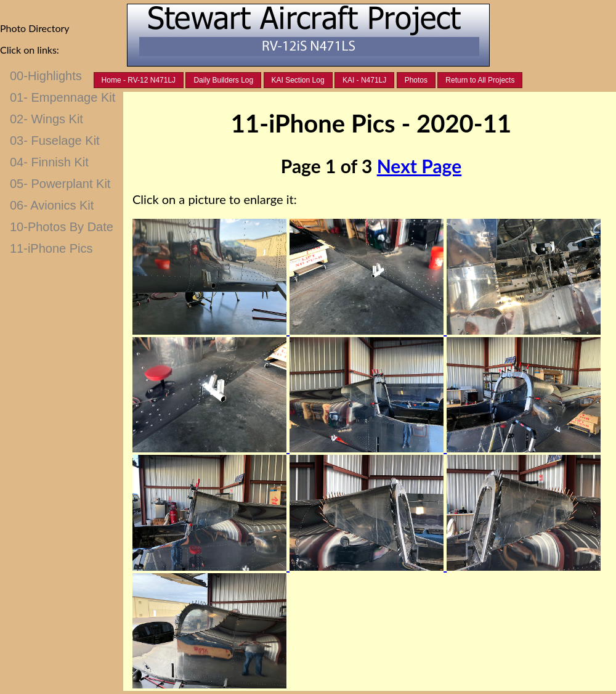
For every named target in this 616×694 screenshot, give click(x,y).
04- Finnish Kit (49, 162)
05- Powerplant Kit (60, 184)
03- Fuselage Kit (55, 141)
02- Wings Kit (47, 119)
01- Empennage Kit (63, 97)
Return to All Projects (480, 80)
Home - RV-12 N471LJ (139, 80)
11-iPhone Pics (51, 248)
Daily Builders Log (223, 80)
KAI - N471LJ (364, 80)
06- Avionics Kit (52, 205)
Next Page (419, 166)
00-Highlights (46, 76)
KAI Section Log (298, 80)
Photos (416, 80)
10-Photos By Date (62, 227)
